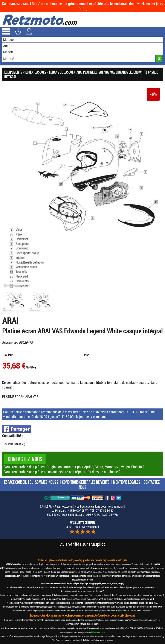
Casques (40, 72)
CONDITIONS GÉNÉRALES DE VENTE (86, 482)
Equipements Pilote (18, 72)
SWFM (115, 515)
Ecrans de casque (61, 72)
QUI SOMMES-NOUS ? (44, 482)
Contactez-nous (25, 459)
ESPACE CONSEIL (15, 482)
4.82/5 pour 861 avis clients (83, 525)
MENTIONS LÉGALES (127, 482)
